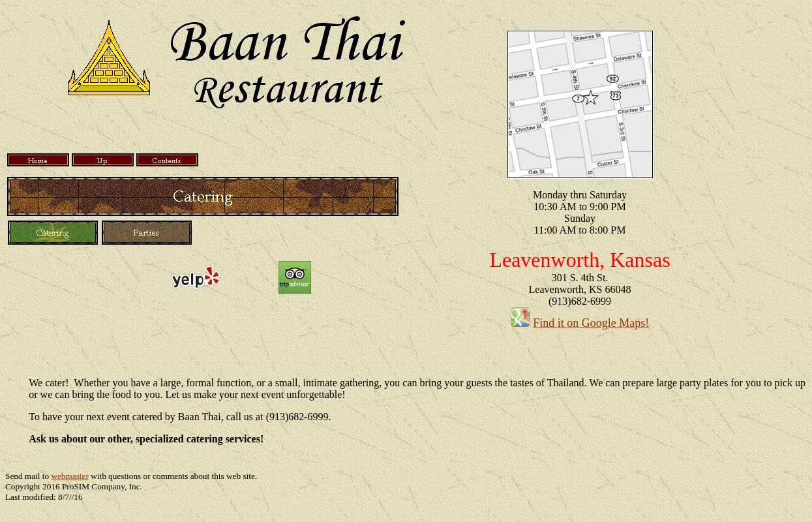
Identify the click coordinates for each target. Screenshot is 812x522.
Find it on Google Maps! (591, 323)
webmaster (69, 476)
